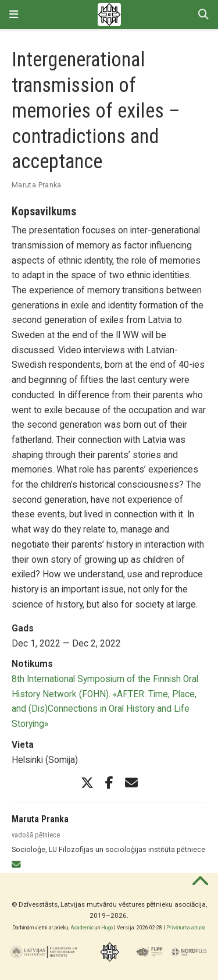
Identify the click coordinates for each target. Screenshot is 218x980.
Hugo (107, 928)
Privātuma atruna (186, 928)
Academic (82, 928)
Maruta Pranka (37, 185)
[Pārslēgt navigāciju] (14, 15)
